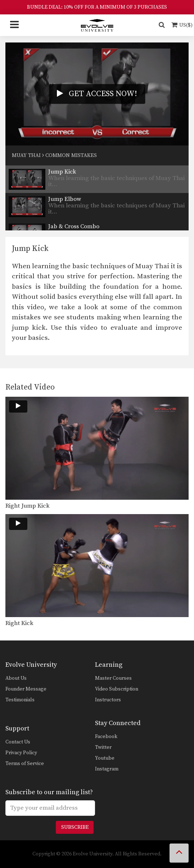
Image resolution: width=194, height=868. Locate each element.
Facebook (106, 737)
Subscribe (75, 827)
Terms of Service (25, 764)
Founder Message (26, 689)
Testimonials (20, 700)
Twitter (103, 747)
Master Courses (113, 678)
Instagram (107, 769)
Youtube (105, 758)
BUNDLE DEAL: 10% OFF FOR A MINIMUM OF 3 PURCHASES (97, 7)
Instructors (108, 700)
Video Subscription (117, 689)
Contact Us (18, 742)
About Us (16, 678)
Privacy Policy (21, 753)
